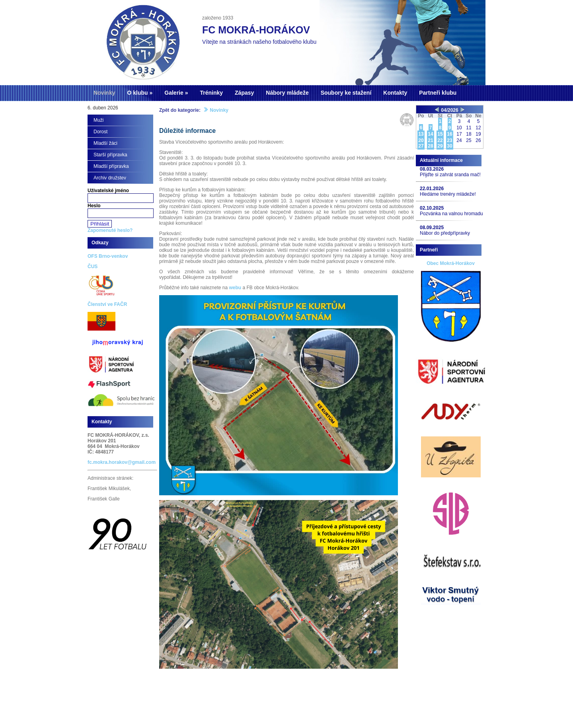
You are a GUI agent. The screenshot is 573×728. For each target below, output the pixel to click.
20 (421, 140)
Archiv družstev (110, 178)
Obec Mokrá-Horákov (451, 263)
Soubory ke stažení (346, 93)
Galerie (174, 93)
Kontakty (395, 93)
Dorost (100, 132)
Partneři (429, 250)
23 (449, 140)
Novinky (104, 93)
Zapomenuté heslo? (110, 230)
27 (421, 146)
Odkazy (100, 243)
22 (440, 140)
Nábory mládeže (287, 93)
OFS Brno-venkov (108, 256)
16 (449, 134)
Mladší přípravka (111, 166)
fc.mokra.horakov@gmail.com (122, 462)
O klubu (137, 93)
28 (430, 146)
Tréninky (211, 93)
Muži (98, 120)
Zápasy (244, 93)
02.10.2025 (432, 208)
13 (421, 134)
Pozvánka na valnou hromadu (451, 214)
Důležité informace (187, 131)
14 (430, 134)
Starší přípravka (110, 155)
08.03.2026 (432, 169)
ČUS (93, 267)
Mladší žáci (105, 143)
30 (449, 146)
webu (235, 288)
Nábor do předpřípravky (445, 233)
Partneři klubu (438, 93)
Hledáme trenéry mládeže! (448, 194)
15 (440, 134)
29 (440, 146)
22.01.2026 (432, 189)
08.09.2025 (432, 228)
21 (430, 140)
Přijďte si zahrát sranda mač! (450, 175)
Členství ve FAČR (107, 304)
